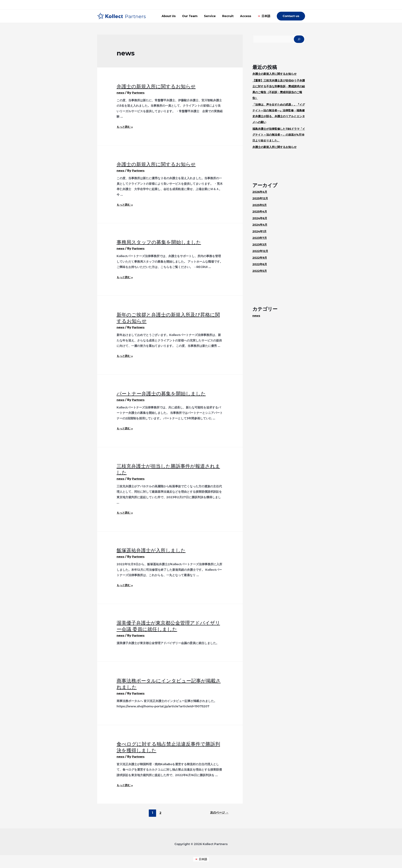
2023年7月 (260, 238)
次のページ (219, 813)
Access (247, 16)
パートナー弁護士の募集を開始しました (161, 394)
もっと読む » (125, 127)
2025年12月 (261, 199)
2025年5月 (260, 205)
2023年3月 (260, 245)
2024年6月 (260, 219)
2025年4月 (260, 212)
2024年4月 (261, 225)
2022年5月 (260, 271)
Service (212, 16)
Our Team (193, 16)
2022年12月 (261, 251)
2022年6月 (260, 265)
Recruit (230, 16)
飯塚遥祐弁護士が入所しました (151, 550)
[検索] (299, 39)
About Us (172, 16)
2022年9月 (260, 258)
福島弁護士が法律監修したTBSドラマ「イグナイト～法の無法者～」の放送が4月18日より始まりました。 (279, 135)
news (121, 93)
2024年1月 (260, 232)
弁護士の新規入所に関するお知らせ (156, 86)
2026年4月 (260, 192)
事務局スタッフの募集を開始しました (159, 242)
